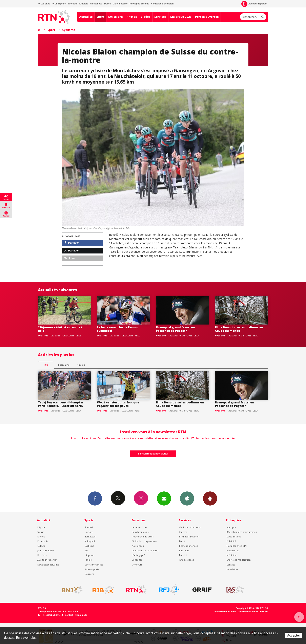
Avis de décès (186, 560)
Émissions (116, 17)
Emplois (84, 4)
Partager (72, 243)
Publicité (231, 541)
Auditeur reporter (47, 560)
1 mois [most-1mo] (81, 365)
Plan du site (81, 615)
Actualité (86, 17)
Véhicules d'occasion (162, 4)
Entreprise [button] (59, 4)
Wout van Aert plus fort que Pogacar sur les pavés (118, 404)
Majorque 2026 (181, 17)
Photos (132, 17)
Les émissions (139, 527)
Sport (100, 17)
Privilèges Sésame (139, 4)
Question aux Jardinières (145, 550)
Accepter (294, 635)
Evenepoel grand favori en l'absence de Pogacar (176, 329)
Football (89, 527)
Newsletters (164, 498)
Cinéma (183, 532)
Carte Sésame (120, 4)
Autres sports (92, 569)
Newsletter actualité (48, 565)
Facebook (95, 498)
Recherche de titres (143, 537)
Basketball (90, 537)
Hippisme (90, 555)
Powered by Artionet (225, 612)
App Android (210, 498)
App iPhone (187, 498)
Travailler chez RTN (237, 546)
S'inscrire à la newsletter (153, 454)
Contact (231, 565)
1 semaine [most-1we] (64, 365)
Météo (183, 541)
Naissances (96, 4)
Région (41, 527)
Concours (137, 565)
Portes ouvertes (207, 17)
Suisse (41, 532)
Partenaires (233, 550)
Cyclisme (69, 30)
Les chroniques (140, 532)
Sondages (137, 560)
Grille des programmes (145, 541)
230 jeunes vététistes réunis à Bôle (60, 329)
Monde (41, 537)
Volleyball (90, 541)
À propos (231, 527)
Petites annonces (188, 546)
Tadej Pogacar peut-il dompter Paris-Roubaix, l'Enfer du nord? (61, 404)
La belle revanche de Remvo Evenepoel (118, 329)
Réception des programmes (242, 532)
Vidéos (146, 17)
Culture (41, 546)
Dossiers (42, 555)
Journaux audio (46, 550)
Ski (86, 550)
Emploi (183, 555)
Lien (69, 258)
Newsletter (232, 569)
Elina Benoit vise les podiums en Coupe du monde (239, 329)
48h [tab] (46, 365)
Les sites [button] (44, 4)
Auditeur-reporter (254, 4)
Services (160, 17)
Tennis (88, 560)
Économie (43, 541)
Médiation (232, 555)
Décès (107, 4)
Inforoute (73, 4)
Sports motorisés (94, 565)
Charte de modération (239, 560)
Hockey (89, 532)
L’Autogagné (138, 555)
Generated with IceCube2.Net (253, 612)
